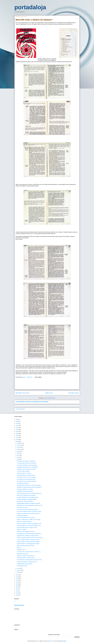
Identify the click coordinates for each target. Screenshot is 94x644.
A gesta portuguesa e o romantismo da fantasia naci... (29, 525)
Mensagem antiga (74, 393)
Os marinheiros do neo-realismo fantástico (27, 481)
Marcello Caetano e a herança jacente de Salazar (28, 544)
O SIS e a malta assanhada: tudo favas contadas (28, 540)
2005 (17, 591)
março (19, 568)
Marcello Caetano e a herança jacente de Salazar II (29, 542)
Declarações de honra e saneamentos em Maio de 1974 (30, 505)
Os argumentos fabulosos (23, 483)
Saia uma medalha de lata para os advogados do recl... (29, 523)
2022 (17, 427)
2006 (17, 589)
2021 (17, 429)
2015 (17, 441)
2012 (17, 579)
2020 (17, 431)
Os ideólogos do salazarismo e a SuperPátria (27, 467)
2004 (17, 593)
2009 (17, 585)
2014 (17, 575)
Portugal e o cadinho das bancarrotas (25, 556)
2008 (17, 587)
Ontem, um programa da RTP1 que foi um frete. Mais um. (30, 538)
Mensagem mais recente (22, 393)
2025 (17, 421)
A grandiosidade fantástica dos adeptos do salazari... (29, 503)
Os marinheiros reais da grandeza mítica (26, 479)
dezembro (20, 443)
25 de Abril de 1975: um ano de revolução (26, 477)
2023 (17, 425)
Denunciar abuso (19, 605)
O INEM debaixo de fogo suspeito (25, 564)
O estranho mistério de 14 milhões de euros (27, 562)
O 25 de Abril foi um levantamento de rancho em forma (29, 560)
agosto (19, 451)
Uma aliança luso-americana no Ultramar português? (29, 485)
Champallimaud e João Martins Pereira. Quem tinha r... (29, 534)
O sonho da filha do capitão (23, 471)
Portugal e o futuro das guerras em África (26, 469)
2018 (17, 435)
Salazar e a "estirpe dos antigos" (24, 521)
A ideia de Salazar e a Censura (24, 473)
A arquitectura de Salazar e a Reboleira (26, 461)
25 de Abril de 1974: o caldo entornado (26, 558)
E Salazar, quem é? (21, 550)
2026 (17, 419)
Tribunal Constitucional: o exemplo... (25, 489)
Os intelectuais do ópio (22, 566)
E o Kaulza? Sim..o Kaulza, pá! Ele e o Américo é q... (29, 552)
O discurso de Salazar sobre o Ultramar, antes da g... (29, 513)
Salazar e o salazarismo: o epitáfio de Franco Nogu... (29, 520)
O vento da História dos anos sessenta (26, 517)
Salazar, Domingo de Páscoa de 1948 (26, 546)
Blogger (64, 641)
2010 (17, 583)
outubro (19, 447)
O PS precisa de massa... (23, 507)
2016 (17, 439)
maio (18, 457)
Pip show (19, 548)
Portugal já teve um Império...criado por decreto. (28, 536)
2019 (17, 433)
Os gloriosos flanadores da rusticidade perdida (28, 497)
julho (18, 453)
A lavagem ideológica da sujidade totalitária (27, 499)
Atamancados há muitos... (23, 554)
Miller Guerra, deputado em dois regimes (26, 495)
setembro (19, 449)
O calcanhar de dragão (22, 515)
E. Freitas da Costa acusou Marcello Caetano (27, 509)
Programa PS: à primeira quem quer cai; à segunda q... (29, 487)
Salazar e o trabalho (21, 530)
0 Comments (29, 377)
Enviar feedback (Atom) (50, 398)
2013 (17, 577)
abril (18, 459)
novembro (20, 445)
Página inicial (49, 393)
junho (19, 455)
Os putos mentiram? (20, 409)
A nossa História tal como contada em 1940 (27, 528)
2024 (17, 423)
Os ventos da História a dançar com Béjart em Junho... (29, 511)
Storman (51, 641)
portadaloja (30, 7)
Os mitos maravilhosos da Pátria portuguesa (27, 465)
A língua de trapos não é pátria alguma (26, 475)
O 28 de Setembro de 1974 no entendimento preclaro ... (30, 493)
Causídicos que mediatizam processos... (26, 532)
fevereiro (19, 570)
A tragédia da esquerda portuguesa (25, 491)
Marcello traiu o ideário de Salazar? (25, 501)
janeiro (19, 572)
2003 (17, 595)
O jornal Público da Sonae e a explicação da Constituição (32, 402)
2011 (17, 581)
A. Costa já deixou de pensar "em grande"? (27, 463)
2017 (17, 437)
